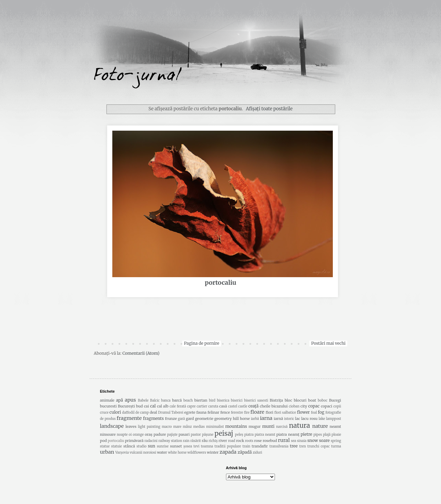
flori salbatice (285, 413)
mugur (254, 426)
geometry (223, 419)
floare (257, 412)
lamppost (334, 419)
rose (258, 441)
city (304, 406)
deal (153, 412)
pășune (208, 435)
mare (177, 427)
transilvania (279, 446)
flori (269, 412)
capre (191, 406)
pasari (184, 434)
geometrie (204, 419)
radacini (151, 441)
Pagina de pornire (202, 343)
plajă (327, 435)
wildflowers (197, 453)
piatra (249, 435)
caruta (213, 406)
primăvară (134, 441)
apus (130, 400)
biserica (223, 401)
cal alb (162, 406)
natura (300, 425)
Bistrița (276, 400)
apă (120, 400)
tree (294, 446)
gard (190, 419)
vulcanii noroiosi (143, 453)
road (232, 441)
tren (303, 446)
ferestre (237, 413)
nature (320, 426)
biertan (201, 400)
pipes (318, 435)
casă (223, 406)
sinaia (302, 441)
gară (181, 419)
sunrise (163, 446)
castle (243, 406)
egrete (190, 412)
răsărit (196, 441)
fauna (201, 412)
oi (130, 435)
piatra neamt (265, 435)
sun (151, 446)
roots (249, 441)
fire (247, 413)
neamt (335, 426)
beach (188, 401)
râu (205, 441)
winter (213, 452)
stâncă (129, 446)
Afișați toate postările (269, 109)
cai (147, 406)
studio (141, 446)
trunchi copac (319, 446)
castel (233, 406)
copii (337, 406)
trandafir (260, 446)
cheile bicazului (274, 406)
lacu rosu (309, 419)
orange (138, 435)
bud (140, 406)
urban (107, 452)
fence (225, 412)
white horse (177, 453)
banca (166, 401)
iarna (266, 418)
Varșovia (122, 453)
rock (240, 441)
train (247, 446)
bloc (288, 400)
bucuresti (108, 406)
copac (314, 406)
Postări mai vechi (328, 343)
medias (199, 427)
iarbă (255, 419)
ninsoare (108, 434)
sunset (176, 446)
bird (212, 401)
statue (105, 446)
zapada (228, 452)
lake (322, 419)
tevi (197, 446)
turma (336, 446)
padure (160, 434)
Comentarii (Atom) (141, 353)
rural (284, 440)
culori (115, 412)
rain (186, 441)
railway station (170, 441)
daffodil (128, 413)
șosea (188, 446)
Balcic (155, 401)
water (162, 452)
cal (153, 406)
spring (336, 441)
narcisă (282, 427)
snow (313, 440)
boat (312, 400)
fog (321, 412)
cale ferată (178, 406)
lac (298, 419)
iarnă (278, 419)
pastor (196, 435)
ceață (254, 406)
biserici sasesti (256, 401)
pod (103, 441)
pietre (307, 434)
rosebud (270, 441)
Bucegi (335, 400)
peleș (239, 435)
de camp (142, 413)
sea (294, 441)
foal (314, 413)
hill (236, 419)
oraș (148, 434)
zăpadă (245, 452)
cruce (104, 413)
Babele (143, 401)
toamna (207, 446)
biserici (237, 401)
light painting (149, 427)
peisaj (224, 433)
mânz (187, 427)
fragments (153, 418)
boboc (322, 401)
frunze (171, 419)
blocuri (300, 400)
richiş (213, 441)
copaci (326, 406)
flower (303, 412)
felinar (213, 412)
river (223, 441)
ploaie (336, 435)
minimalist (215, 427)
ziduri (257, 453)
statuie (116, 446)
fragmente (129, 418)
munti (268, 426)
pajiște (172, 435)
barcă (177, 400)
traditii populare (228, 446)
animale (107, 400)
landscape (112, 426)
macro (167, 427)
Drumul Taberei (171, 413)
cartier (202, 406)
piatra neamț (288, 434)
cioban (294, 406)
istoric (289, 419)
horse (245, 419)
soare (324, 440)
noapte (122, 435)
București (126, 406)
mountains (236, 426)
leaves (131, 426)
